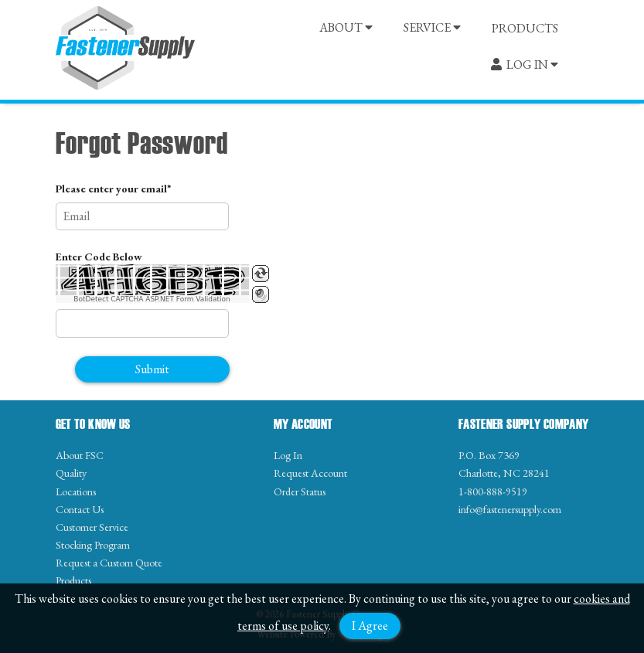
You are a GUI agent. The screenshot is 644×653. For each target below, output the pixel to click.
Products (73, 580)
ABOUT (346, 27)
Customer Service (92, 527)
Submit (152, 369)
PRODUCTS (525, 28)
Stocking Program (93, 545)
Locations (76, 491)
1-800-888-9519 (493, 491)
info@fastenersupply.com (510, 509)
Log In (288, 455)
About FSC (80, 455)
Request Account (310, 473)
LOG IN (525, 65)
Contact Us (80, 509)
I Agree (370, 626)
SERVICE (432, 27)
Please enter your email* (113, 189)
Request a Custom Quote (109, 563)
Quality (71, 473)
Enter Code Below (99, 257)
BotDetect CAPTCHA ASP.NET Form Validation (152, 299)
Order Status (300, 491)
